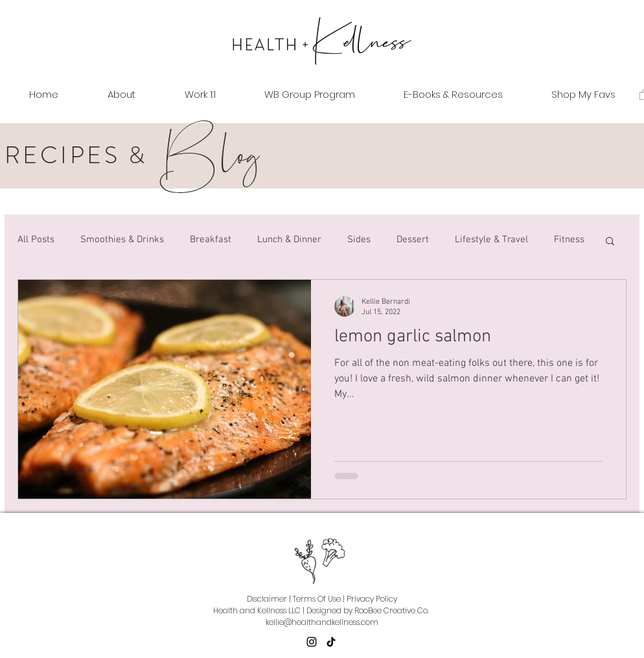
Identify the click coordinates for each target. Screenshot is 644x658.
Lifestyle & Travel (491, 240)
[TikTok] (331, 642)
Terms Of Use (317, 599)
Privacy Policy (372, 599)
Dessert (413, 240)
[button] (610, 242)
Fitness (569, 240)
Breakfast (211, 240)
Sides (359, 240)
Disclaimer (267, 599)
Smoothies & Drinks (122, 240)
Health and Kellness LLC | (259, 610)
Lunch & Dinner (289, 240)
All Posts (36, 240)
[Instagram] (312, 642)
